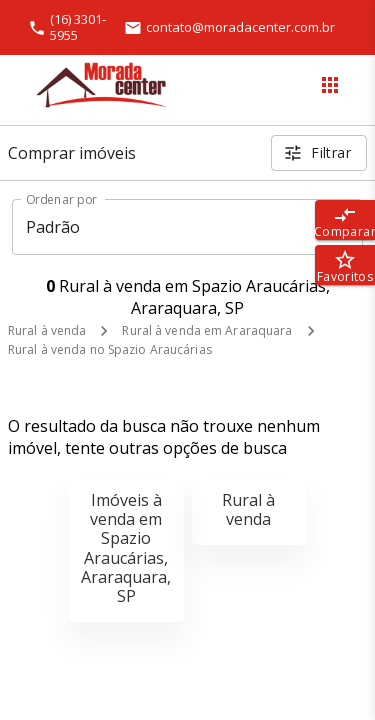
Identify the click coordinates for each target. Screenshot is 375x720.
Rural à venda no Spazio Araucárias (110, 349)
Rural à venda (47, 330)
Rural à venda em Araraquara (207, 330)
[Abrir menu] (330, 85)
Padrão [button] (53, 227)
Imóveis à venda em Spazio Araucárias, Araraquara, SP (126, 548)
